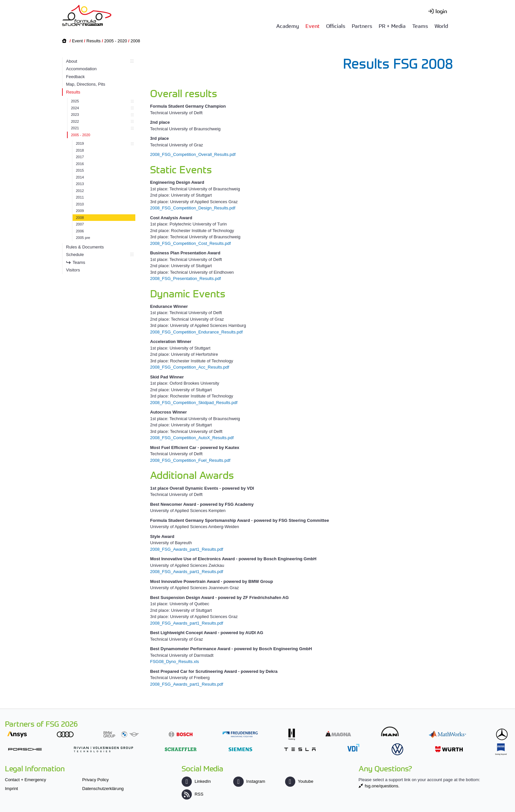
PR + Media (392, 26)
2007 (80, 224)
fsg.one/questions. (382, 786)
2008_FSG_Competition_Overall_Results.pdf (193, 154)
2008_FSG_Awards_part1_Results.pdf (187, 549)
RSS (192, 794)
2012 (80, 191)
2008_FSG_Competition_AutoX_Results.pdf (192, 438)
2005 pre (83, 238)
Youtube (299, 781)
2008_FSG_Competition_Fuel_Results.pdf (190, 460)
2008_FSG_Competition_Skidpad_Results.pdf (194, 403)
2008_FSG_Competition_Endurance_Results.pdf (196, 332)
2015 (80, 170)
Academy (288, 26)
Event (313, 26)
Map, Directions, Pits (86, 84)
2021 (101, 128)
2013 (80, 184)
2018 (80, 150)
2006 (80, 231)
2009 (80, 211)
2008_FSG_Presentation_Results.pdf (185, 278)
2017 (80, 157)
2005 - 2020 (115, 41)
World (441, 26)
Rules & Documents (85, 247)
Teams (420, 26)
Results (93, 41)
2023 (101, 115)
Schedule (99, 255)
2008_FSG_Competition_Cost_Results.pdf (190, 243)
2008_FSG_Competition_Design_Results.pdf (193, 208)
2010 (80, 204)
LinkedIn (196, 781)
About (99, 61)
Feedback (75, 77)
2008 (135, 41)
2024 (101, 108)
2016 (80, 164)
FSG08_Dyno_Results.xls (175, 662)
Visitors (73, 270)
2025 (101, 101)
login (441, 11)
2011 (80, 197)
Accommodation (81, 69)
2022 (101, 121)
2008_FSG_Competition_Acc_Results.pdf (190, 367)
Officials (336, 26)
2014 (80, 177)
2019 (104, 143)
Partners (362, 26)
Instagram (249, 781)
